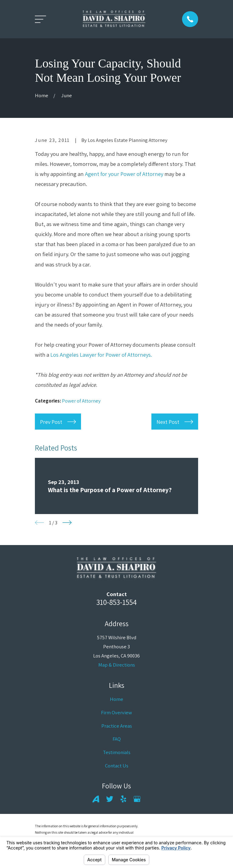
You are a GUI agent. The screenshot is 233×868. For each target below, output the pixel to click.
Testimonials (117, 752)
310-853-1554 (117, 602)
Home (116, 699)
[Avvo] (96, 799)
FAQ (117, 739)
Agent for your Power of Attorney (124, 174)
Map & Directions (117, 665)
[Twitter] (110, 799)
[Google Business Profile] (137, 799)
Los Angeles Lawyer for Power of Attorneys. (101, 355)
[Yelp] (123, 799)
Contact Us (117, 766)
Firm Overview (116, 712)
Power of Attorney (81, 401)
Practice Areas (117, 726)
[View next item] (67, 523)
